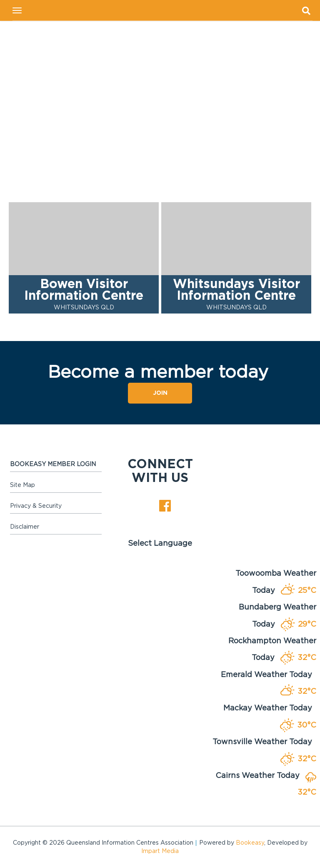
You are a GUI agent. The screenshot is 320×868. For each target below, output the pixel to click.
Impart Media (160, 851)
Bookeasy (250, 843)
